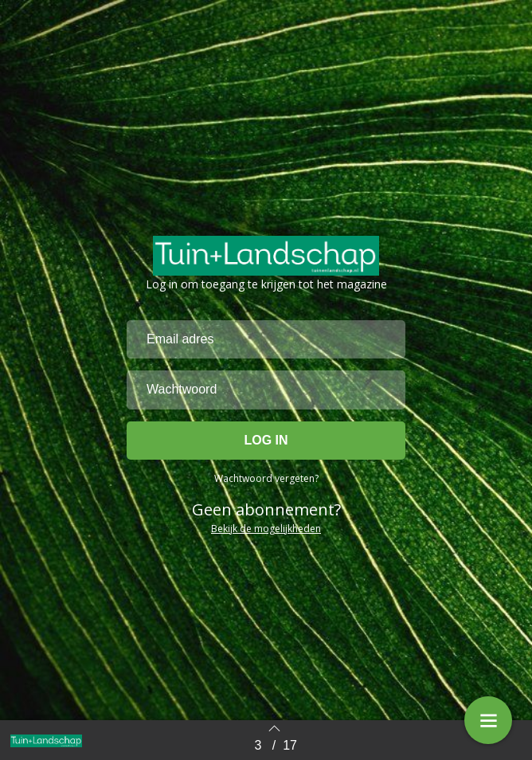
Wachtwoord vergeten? (266, 478)
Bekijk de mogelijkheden (266, 529)
